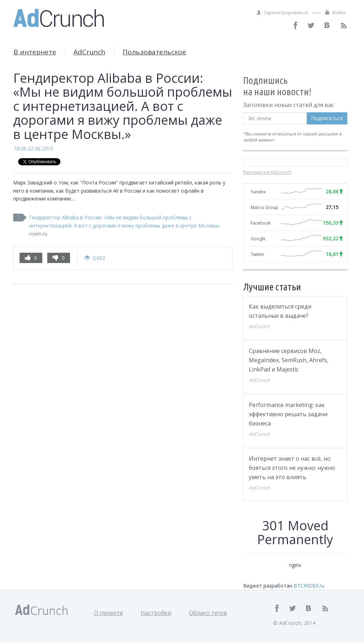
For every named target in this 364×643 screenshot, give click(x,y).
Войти (335, 13)
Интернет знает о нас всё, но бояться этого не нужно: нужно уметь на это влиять (292, 468)
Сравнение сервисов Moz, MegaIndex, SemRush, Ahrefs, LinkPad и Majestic (289, 360)
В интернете (35, 52)
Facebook (261, 223)
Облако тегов (208, 613)
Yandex (258, 192)
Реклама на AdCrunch (267, 172)
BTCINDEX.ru (309, 586)
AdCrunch (89, 52)
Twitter (258, 254)
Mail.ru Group (264, 207)
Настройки (156, 613)
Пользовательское (154, 52)
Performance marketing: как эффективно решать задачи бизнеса (288, 414)
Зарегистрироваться (282, 13)
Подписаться (327, 118)
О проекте (108, 613)
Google (258, 239)
